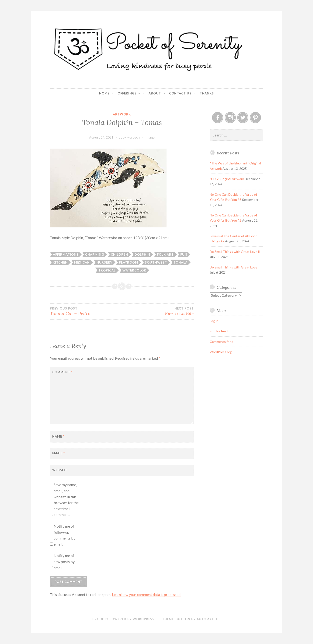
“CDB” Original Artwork (227, 179)
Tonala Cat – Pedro (86, 311)
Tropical (107, 270)
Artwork (122, 114)
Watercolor (134, 270)
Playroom (129, 262)
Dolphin (142, 254)
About (155, 93)
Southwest (156, 262)
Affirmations (66, 254)
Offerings (127, 93)
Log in (214, 321)
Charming (95, 254)
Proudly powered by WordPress (123, 619)
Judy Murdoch (129, 137)
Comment (62, 372)
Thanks (207, 93)
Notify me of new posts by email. (64, 561)
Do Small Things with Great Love (233, 267)
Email (59, 453)
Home (104, 93)
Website (60, 470)
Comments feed (221, 342)
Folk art (165, 254)
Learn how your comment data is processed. (147, 594)
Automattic (208, 619)
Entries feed (219, 331)
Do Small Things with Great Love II (235, 252)
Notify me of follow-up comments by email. (64, 535)
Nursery (104, 262)
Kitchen (60, 262)
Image (150, 137)
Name (58, 436)
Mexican (82, 262)
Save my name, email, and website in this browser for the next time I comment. (66, 500)
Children (119, 254)
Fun (184, 254)
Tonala (181, 262)
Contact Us (180, 93)
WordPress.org (221, 352)
